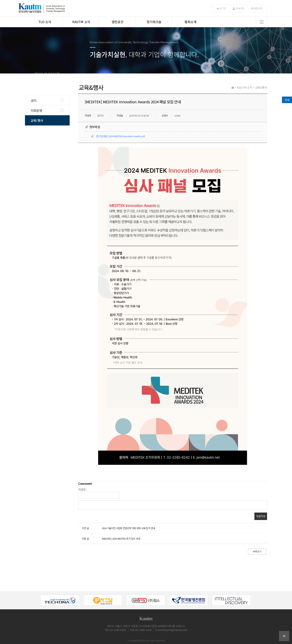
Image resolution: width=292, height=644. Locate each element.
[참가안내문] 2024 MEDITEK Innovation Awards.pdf (120, 136)
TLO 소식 (45, 22)
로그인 (221, 8)
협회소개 (190, 22)
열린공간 (118, 22)
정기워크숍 (154, 22)
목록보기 (257, 551)
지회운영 (36, 110)
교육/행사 (37, 120)
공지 (34, 100)
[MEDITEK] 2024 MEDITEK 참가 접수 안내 (121, 539)
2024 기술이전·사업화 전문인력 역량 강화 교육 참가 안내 (128, 528)
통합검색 (257, 8)
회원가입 (238, 8)
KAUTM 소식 (81, 22)
